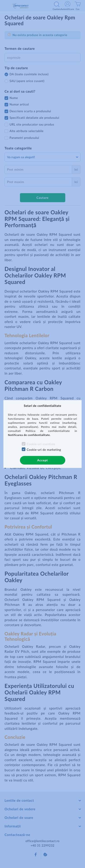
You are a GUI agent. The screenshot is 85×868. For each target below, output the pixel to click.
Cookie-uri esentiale (41, 444)
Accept (42, 460)
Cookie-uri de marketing (44, 450)
